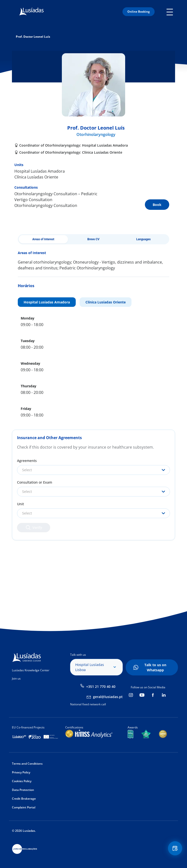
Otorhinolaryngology (96, 134)
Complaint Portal (24, 807)
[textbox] (93, 470)
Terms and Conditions (27, 764)
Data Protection (23, 790)
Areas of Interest (43, 239)
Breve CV (93, 239)
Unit (20, 504)
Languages (144, 239)
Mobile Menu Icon (171, 12)
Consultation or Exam (35, 482)
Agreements (27, 461)
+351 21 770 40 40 (101, 686)
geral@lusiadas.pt (108, 697)
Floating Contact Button (175, 849)
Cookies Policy (22, 781)
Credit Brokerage (24, 799)
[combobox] (93, 470)
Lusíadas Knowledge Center (31, 670)
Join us (16, 678)
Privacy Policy (21, 772)
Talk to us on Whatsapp (155, 667)
